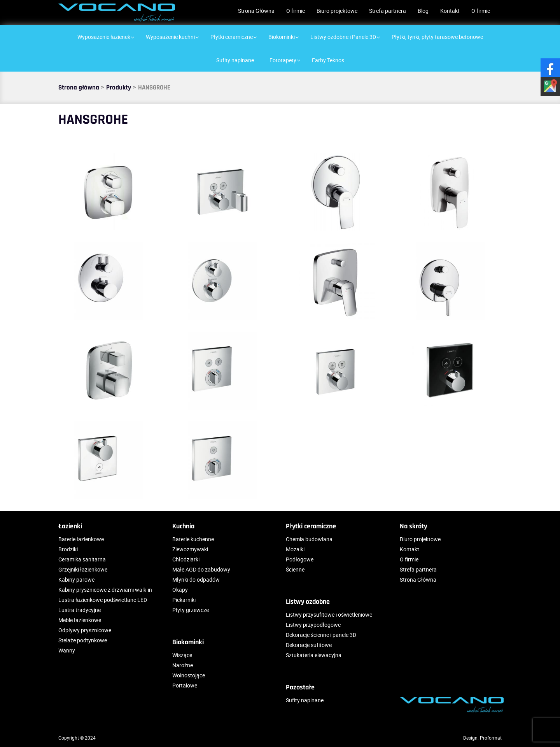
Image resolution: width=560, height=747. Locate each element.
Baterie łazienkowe (81, 539)
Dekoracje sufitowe (309, 645)
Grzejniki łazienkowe (83, 569)
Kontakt (450, 11)
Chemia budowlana (309, 539)
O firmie (296, 11)
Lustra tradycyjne (80, 610)
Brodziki (68, 549)
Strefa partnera (388, 11)
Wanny (67, 650)
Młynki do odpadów (196, 580)
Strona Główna (256, 11)
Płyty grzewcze (191, 610)
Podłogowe (300, 559)
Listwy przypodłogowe (313, 625)
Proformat (491, 738)
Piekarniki (184, 600)
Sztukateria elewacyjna (314, 655)
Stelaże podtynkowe (83, 640)
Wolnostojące (189, 675)
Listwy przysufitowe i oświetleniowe (329, 615)
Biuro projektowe (337, 11)
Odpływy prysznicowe (85, 630)
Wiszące (182, 655)
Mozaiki (295, 549)
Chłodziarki (186, 559)
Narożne (183, 665)
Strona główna (79, 88)
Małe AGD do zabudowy (201, 569)
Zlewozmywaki (190, 549)
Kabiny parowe (76, 580)
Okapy (180, 590)
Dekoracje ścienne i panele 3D (321, 635)
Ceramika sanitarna (82, 559)
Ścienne (295, 569)
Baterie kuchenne (193, 539)
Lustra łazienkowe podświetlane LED (103, 600)
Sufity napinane (305, 700)
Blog (423, 11)
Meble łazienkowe (80, 620)
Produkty (119, 88)
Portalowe (185, 685)
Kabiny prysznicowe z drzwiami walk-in (105, 590)
